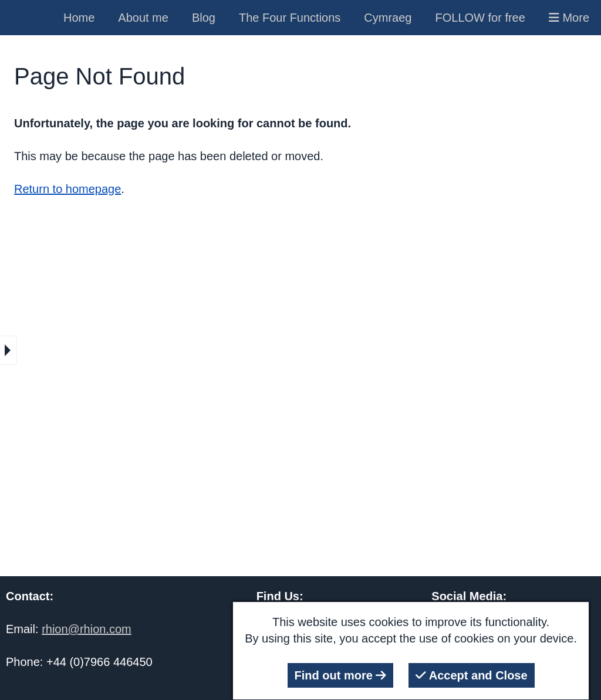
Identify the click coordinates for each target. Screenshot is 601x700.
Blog (204, 18)
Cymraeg (388, 18)
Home (79, 18)
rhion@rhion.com (87, 629)
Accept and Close (472, 675)
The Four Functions (290, 18)
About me (143, 18)
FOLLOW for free (480, 18)
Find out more (341, 675)
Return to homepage (67, 189)
